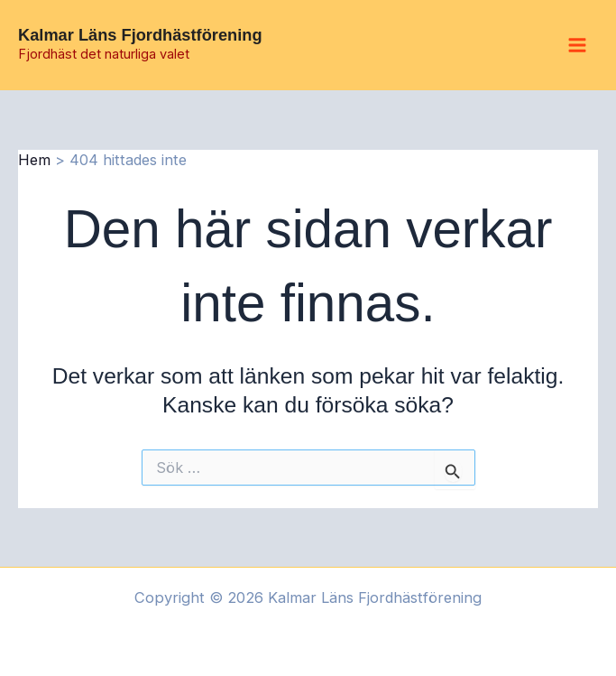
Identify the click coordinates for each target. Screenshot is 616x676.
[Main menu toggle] (577, 46)
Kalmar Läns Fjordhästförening (140, 35)
